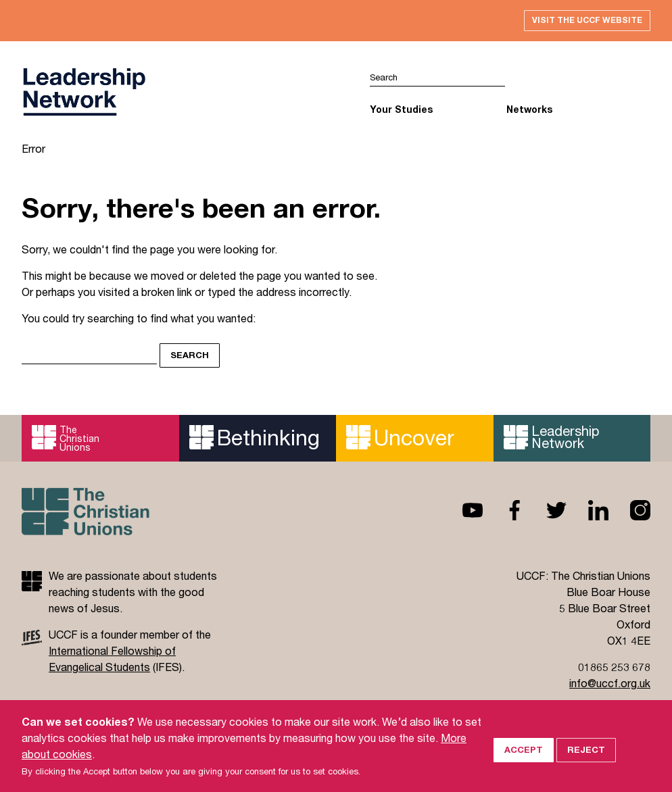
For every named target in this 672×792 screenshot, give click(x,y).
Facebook (504, 513)
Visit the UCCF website (580, 22)
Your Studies (401, 112)
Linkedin (587, 513)
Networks (529, 112)
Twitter (546, 513)
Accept (524, 746)
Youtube (462, 513)
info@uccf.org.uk (610, 686)
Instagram (629, 513)
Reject (586, 746)
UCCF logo (84, 95)
